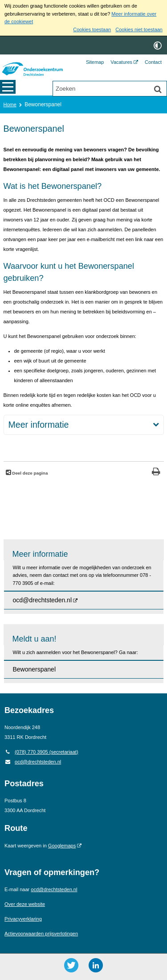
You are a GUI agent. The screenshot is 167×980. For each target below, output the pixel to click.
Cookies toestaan (92, 29)
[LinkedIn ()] (96, 965)
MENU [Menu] (8, 88)
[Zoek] (158, 89)
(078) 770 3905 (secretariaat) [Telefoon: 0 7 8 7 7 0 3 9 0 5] (41, 752)
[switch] (158, 45)
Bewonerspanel (35, 669)
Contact (153, 62)
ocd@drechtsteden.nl (33, 762)
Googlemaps (62, 846)
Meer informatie (39, 425)
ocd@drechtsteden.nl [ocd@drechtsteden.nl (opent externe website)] (43, 600)
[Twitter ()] (71, 965)
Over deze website (25, 904)
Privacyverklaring (23, 919)
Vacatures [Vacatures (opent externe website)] (121, 62)
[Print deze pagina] (156, 473)
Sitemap (95, 62)
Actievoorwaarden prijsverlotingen (41, 934)
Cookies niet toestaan (139, 29)
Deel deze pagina (30, 473)
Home (10, 104)
